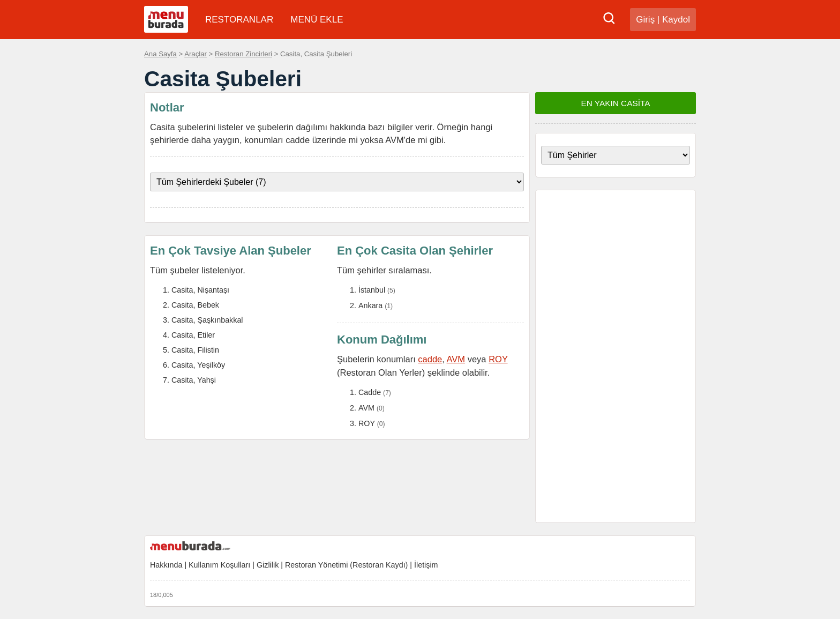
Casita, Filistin (195, 350)
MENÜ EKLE (317, 20)
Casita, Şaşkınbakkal (207, 320)
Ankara (370, 305)
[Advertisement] (616, 356)
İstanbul (372, 290)
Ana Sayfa (160, 54)
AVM (456, 359)
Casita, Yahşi (194, 380)
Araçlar (196, 54)
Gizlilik (268, 565)
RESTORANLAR (239, 20)
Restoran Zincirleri (243, 54)
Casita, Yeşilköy (198, 365)
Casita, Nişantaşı (200, 290)
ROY (498, 359)
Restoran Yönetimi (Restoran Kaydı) (346, 565)
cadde (430, 359)
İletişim (426, 565)
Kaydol (676, 20)
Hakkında (166, 565)
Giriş (645, 20)
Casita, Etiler (193, 335)
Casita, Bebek (195, 305)
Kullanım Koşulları (219, 565)
